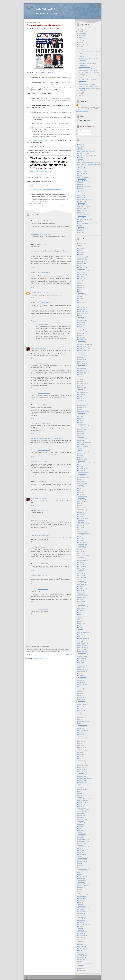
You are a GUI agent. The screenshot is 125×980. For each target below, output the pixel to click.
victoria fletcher (82, 958)
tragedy (80, 941)
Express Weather (83, 173)
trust (79, 950)
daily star (81, 391)
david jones (81, 407)
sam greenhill (82, 834)
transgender (81, 943)
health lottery (82, 498)
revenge (80, 806)
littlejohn (80, 623)
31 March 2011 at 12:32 (41, 462)
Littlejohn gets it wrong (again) (86, 62)
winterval (81, 969)
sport (80, 867)
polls (79, 784)
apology (80, 278)
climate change (82, 361)
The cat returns (82, 81)
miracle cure (81, 684)
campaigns (81, 317)
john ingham (81, 579)
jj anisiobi (81, 570)
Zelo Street (81, 232)
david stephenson (83, 411)
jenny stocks (81, 564)
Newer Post (29, 654)
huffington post (82, 511)
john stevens (81, 583)
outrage (80, 729)
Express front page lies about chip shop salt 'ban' (44, 25)
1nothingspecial (35, 234)
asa (79, 282)
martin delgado (82, 653)
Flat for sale (82, 83)
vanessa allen (82, 956)
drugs (80, 428)
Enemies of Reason (83, 168)
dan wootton (81, 398)
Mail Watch (81, 192)
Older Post (69, 654)
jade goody (81, 540)
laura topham (82, 605)
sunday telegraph (83, 898)
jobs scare (81, 574)
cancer (80, 319)
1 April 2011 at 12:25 (43, 564)
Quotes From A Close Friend (85, 220)
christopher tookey (83, 350)
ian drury (81, 516)
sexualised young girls (84, 847)
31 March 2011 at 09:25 (43, 293)
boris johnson (82, 310)
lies (44, 205)
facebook (81, 455)
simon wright (81, 854)
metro (80, 673)
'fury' (79, 245)
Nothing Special (82, 208)
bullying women (82, 313)
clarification (81, 358)
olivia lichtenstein (83, 725)
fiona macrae (82, 461)
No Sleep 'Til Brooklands (84, 207)
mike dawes (81, 679)
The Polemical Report (84, 214)
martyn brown (82, 657)
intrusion (80, 526)
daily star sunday (83, 393)
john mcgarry (82, 581)
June (80, 44)
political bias (81, 782)
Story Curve (81, 227)
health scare (81, 500)
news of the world (83, 703)
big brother (81, 299)
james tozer (81, 548)
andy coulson (82, 273)
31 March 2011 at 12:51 (40, 498)
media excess (82, 666)
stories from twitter (83, 884)
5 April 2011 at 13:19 (43, 576)
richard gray (81, 814)
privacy (80, 793)
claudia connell (82, 359)
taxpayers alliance (64, 205)
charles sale (81, 330)
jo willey (80, 572)
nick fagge (81, 708)
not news (81, 718)
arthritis (80, 280)
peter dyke (81, 756)
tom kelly (81, 928)
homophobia (81, 509)
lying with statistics (83, 638)
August (81, 41)
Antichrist (81, 276)
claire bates (81, 354)
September (82, 39)
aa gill (80, 247)
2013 (79, 28)
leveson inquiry (82, 616)
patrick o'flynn (82, 738)
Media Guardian (82, 196)
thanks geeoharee (52, 177)
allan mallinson (82, 263)
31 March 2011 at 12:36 (41, 482)
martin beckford (82, 647)
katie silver (81, 594)
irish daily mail (82, 529)
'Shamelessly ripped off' (84, 67)
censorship (81, 324)
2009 (79, 96)
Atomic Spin (81, 146)
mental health (82, 671)
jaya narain (81, 557)
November (82, 35)
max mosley (81, 662)
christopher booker (83, 346)
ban (33, 205)
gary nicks (81, 466)
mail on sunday (82, 644)
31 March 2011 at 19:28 (44, 520)
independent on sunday (84, 524)
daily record (81, 387)
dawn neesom (82, 413)
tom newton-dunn (83, 932)
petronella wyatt (82, 766)
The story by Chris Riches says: (44, 72)
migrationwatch (82, 677)
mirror (80, 686)
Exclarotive (81, 170)
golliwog (80, 479)
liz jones (80, 627)
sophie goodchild (83, 862)
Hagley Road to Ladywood (85, 186)
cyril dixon (81, 385)
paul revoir (81, 743)
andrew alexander (83, 271)
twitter (80, 952)
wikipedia (81, 965)
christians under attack (84, 345)
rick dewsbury (82, 819)
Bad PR (80, 148)
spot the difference (83, 869)
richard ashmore (82, 808)
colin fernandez (82, 369)
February (81, 90)
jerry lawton (81, 566)
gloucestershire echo (83, 478)
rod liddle (81, 826)
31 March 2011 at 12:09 (57, 438)
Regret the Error (82, 221)
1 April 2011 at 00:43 (43, 547)
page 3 (80, 732)
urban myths (81, 954)
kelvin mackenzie (83, 596)
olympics (81, 727)
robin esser (81, 825)
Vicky (32, 348)
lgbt (79, 618)
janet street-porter (83, 555)
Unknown (34, 293)
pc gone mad (82, 751)
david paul (81, 409)
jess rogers (81, 568)
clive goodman (82, 363)
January (81, 92)
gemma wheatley (83, 468)
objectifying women (83, 721)
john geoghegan (82, 577)
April (80, 48)
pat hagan (81, 736)
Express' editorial (36, 94)
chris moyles (81, 343)
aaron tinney (81, 249)
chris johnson (82, 341)
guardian (81, 485)
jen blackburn (82, 559)
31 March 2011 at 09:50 (42, 363)
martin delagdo (82, 651)
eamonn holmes (82, 430)
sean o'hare (81, 843)
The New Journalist (83, 205)
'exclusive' (81, 243)
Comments (80, 134)
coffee (80, 367)
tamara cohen (82, 906)
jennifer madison (82, 561)
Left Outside (81, 190)
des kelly (81, 420)
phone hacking (82, 771)
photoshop (81, 773)
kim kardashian (82, 598)
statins (80, 874)
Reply (32, 229)
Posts (79, 131)
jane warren (81, 553)
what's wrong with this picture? (86, 963)
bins (79, 300)
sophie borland (82, 860)
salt (79, 832)
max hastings (82, 660)
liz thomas (81, 629)
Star (79, 873)
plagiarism (81, 777)
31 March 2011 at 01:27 (41, 244)
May (80, 46)
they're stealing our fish (84, 924)
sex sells (81, 845)
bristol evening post (83, 311)
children (80, 335)
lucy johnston (82, 635)
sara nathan (81, 836)
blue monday (82, 304)
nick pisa (81, 712)
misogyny (81, 690)
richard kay (81, 815)
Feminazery (81, 175)
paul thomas (81, 747)
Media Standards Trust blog (85, 199)
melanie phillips (82, 670)
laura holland (82, 601)
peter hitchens (82, 760)
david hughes (82, 406)
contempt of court (83, 372)
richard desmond (82, 810)
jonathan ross (82, 588)
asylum (80, 286)
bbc (79, 291)
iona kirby (81, 527)
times (80, 926)
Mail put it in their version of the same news (45, 140)
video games (82, 959)
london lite (81, 631)
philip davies (81, 767)
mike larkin (81, 681)
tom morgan (81, 930)
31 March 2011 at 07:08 (44, 273)
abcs (80, 251)
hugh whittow (82, 513)
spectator (81, 865)
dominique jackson (83, 426)
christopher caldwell (83, 348)
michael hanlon (82, 675)
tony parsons (82, 937)
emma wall (81, 441)
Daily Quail (81, 161)
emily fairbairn (82, 433)
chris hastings (82, 339)
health (41, 205)
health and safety (83, 496)
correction (81, 376)
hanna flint (81, 490)
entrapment (81, 444)
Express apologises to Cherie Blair (87, 85)
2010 (79, 94)
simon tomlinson (82, 852)
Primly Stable (82, 218)
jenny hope (81, 563)
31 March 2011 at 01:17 (46, 234)
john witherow (82, 585)
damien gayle (82, 396)
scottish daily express (84, 839)
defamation (81, 415)
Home (49, 654)
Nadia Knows (82, 203)
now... (80, 719)
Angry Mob (81, 144)
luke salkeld (81, 636)
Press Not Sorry (82, 216)
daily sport (81, 389)
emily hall (81, 435)
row (79, 828)
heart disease (82, 502)
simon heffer (81, 850)
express (37, 205)
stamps (80, 871)
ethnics (80, 448)
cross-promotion (82, 383)
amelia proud (82, 269)
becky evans (81, 293)
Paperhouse (81, 212)
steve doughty (82, 878)
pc (79, 749)
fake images (81, 457)
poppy (80, 786)
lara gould (81, 599)
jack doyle (81, 539)
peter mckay (81, 762)
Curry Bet (81, 157)
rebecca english (82, 801)
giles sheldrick (82, 476)
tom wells (81, 934)
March (81, 50)
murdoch (81, 694)
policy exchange (82, 780)
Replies (35, 321)
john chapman (82, 575)
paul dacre (81, 742)
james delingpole (83, 544)
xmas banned (82, 971)
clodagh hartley (82, 365)
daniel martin (82, 402)
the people (81, 917)
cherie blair (81, 334)
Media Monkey (82, 197)
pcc (79, 753)
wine (79, 967)
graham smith (82, 483)
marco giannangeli (83, 646)
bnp (79, 306)
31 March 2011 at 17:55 (43, 510)
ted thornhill (81, 911)
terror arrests (82, 915)
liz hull (80, 625)
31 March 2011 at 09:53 (44, 393)
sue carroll (81, 887)
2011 (79, 32)
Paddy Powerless (83, 210)
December (82, 33)
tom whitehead (82, 935)
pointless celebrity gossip (84, 778)
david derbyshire (82, 404)
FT (79, 465)
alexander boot (82, 258)
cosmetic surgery (83, 378)
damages (81, 394)
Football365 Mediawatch (84, 181)
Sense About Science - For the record (88, 223)
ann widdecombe (83, 275)
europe (80, 450)
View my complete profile (82, 111)
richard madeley (82, 817)
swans (80, 902)
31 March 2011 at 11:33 (44, 405)
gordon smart (82, 481)
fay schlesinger (82, 459)
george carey (82, 470)
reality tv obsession (83, 799)
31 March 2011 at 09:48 (40, 348)
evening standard (83, 452)
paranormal (81, 734)
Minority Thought (82, 201)
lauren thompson (82, 607)
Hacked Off (81, 184)
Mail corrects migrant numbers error (87, 69)
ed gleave (81, 431)
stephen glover (82, 876)
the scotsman (82, 921)
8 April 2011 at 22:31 (43, 609)
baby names (81, 287)
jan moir (80, 550)
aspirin (80, 284)
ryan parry (81, 830)
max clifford (81, 659)
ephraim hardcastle (83, 446)
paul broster (81, 740)
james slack (81, 546)
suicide (80, 891)
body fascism (82, 308)
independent (81, 522)
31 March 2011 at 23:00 (43, 535)
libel (79, 620)
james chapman (82, 542)
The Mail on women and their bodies (88, 79)
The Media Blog (82, 194)
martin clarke (82, 649)
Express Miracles (83, 172)
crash (80, 380)
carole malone (82, 322)
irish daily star (82, 531)
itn (79, 537)
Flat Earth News (82, 179)
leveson (80, 614)
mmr (79, 692)
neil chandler (82, 701)
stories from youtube (83, 886)
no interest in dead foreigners (86, 716)
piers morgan (82, 775)
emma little (81, 437)
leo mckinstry (82, 611)
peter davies (81, 754)
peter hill (80, 758)
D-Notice (81, 159)
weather (80, 961)
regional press (82, 804)
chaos (80, 328)
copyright (81, 374)
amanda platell (82, 267)
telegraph (81, 913)
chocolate (81, 337)
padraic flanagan (82, 730)
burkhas (80, 315)
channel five (81, 326)
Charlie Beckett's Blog (84, 153)
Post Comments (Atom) (40, 658)
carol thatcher (82, 321)
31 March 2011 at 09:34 (44, 303)
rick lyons (81, 821)
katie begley (81, 592)
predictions (81, 788)
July (80, 43)
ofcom (80, 723)
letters (80, 612)
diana (80, 422)
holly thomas (81, 507)
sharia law (81, 849)
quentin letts (81, 795)
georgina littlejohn (83, 472)
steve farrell (81, 880)
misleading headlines (53, 205)
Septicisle (81, 225)
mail (46, 205)
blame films (81, 302)
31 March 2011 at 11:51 (44, 423)
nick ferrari (81, 710)
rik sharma (81, 823)
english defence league (84, 442)
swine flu (81, 904)
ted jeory (81, 910)
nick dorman (81, 706)
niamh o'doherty (82, 705)
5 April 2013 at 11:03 (43, 324)
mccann (80, 664)
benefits (80, 297)
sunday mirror (82, 897)
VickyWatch (81, 231)
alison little (81, 262)
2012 (79, 30)
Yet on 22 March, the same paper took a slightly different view (44, 190)
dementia (81, 417)
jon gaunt (81, 587)
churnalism (81, 352)
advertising (81, 252)
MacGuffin (81, 105)
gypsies (80, 487)
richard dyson (82, 812)
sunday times (82, 900)
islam (80, 535)
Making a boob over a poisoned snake (88, 71)
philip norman (82, 769)
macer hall (81, 640)
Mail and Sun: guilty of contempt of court (89, 86)
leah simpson (82, 609)
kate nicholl (81, 590)
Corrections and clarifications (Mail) (87, 155)
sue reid (80, 889)
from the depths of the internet (86, 463)
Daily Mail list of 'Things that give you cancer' (89, 163)
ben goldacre (82, 295)
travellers (81, 945)
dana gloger (81, 400)
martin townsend (82, 655)
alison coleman (82, 260)
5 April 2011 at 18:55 (43, 589)
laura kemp (81, 603)
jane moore (81, 551)
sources (80, 863)
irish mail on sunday (83, 533)
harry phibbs (81, 492)
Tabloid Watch (46, 9)
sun (79, 893)
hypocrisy (81, 514)
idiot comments (82, 518)
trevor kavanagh (82, 947)
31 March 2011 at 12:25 (44, 450)
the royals (81, 919)
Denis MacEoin (82, 418)
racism (80, 797)
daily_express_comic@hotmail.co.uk (41, 438)
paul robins (81, 745)
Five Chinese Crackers (84, 177)
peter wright (81, 764)
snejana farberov (82, 858)
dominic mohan (82, 424)
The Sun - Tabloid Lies (84, 229)
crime (80, 382)
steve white (81, 882)
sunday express (82, 895)
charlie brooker (82, 332)
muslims (80, 695)
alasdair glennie (82, 256)
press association (83, 790)
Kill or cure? (81, 188)
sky (79, 856)
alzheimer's (81, 265)
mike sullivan (82, 683)
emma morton (82, 439)
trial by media (82, 948)
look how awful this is (84, 633)
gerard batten (82, 474)
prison (80, 791)
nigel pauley (81, 714)
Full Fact (81, 183)
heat (79, 503)
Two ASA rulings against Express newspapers (90, 88)
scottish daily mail (83, 841)
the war (80, 923)
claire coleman (82, 356)
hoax (80, 505)
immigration (81, 520)
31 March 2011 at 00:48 (44, 221)
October (81, 37)
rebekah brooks (82, 802)
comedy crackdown (83, 370)
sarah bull (81, 838)
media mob (81, 668)
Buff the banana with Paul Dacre (86, 152)
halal (80, 489)
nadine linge (81, 697)
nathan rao (81, 699)
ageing (80, 254)
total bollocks (82, 939)
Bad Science (81, 150)
